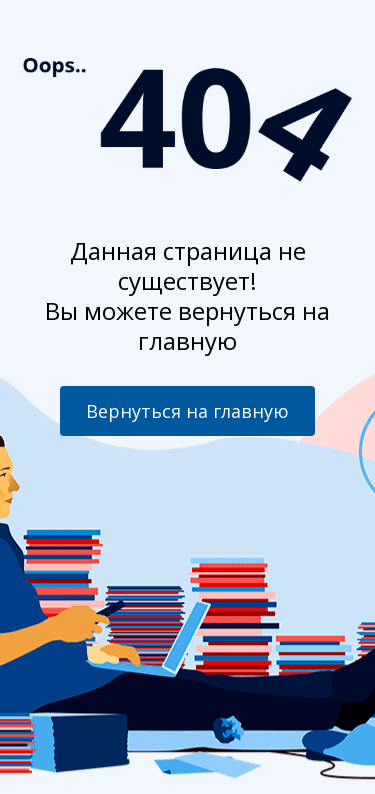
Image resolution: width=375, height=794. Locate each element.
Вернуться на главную (187, 411)
